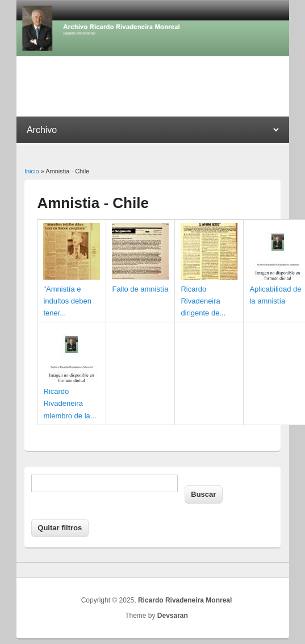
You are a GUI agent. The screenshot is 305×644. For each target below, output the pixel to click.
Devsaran (173, 616)
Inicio (32, 171)
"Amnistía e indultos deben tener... (67, 301)
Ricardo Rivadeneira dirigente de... (203, 301)
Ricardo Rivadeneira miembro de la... (70, 403)
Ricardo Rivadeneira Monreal (185, 600)
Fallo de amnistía (140, 289)
